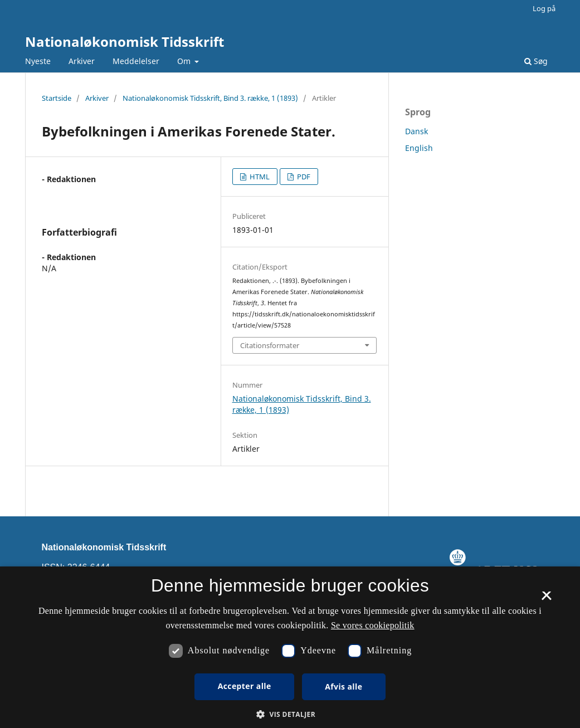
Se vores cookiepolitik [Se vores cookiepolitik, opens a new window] (373, 625)
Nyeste (38, 61)
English (419, 148)
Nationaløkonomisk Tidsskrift (125, 41)
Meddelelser (136, 61)
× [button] (546, 599)
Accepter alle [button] (245, 686)
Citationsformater (270, 345)
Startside (57, 98)
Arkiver (82, 61)
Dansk (416, 131)
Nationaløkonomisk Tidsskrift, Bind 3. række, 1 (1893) (210, 98)
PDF (303, 177)
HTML (259, 177)
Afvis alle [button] (343, 687)
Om (185, 61)
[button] (290, 714)
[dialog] (290, 647)
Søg (536, 61)
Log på (544, 8)
